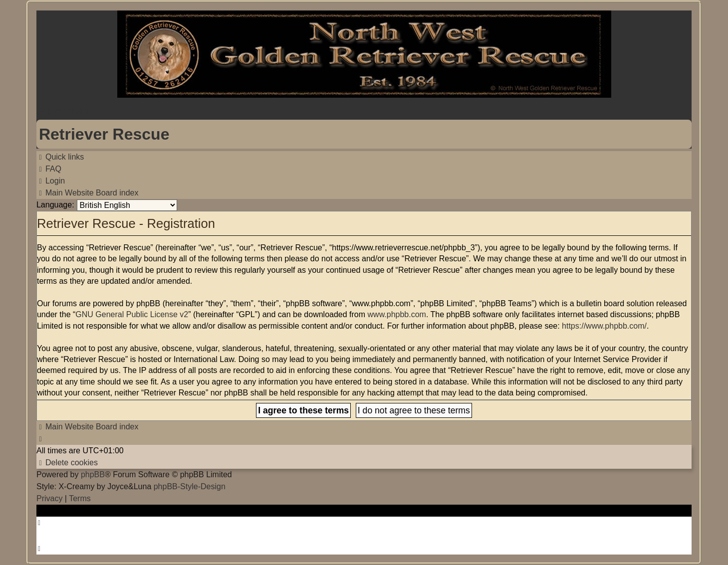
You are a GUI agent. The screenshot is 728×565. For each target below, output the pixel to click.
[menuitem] (49, 169)
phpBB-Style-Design (190, 486)
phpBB (93, 474)
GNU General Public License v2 (132, 314)
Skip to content (63, 111)
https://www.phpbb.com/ (604, 326)
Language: (55, 205)
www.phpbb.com (397, 314)
